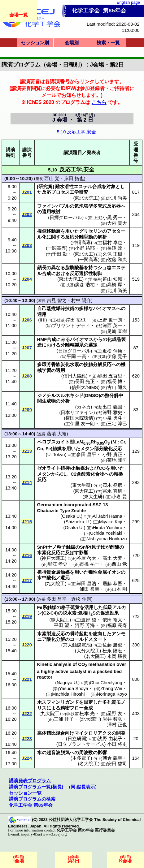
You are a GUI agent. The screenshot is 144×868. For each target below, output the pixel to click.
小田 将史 (117, 744)
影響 (84, 553)
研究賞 (45, 187)
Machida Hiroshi (68, 694)
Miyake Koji (111, 522)
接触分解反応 (98, 365)
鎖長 (42, 268)
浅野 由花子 (110, 739)
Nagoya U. (67, 683)
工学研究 (79, 192)
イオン (114, 572)
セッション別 (35, 43)
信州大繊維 (74, 376)
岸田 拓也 (74, 179)
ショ (102, 268)
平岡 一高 (76, 356)
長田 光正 (85, 382)
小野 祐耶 (85, 248)
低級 (107, 607)
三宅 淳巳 (117, 424)
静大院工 (60, 620)
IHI (43, 320)
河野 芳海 (85, 625)
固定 (88, 702)
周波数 (86, 753)
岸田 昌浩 (86, 584)
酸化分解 (56, 639)
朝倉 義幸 (112, 758)
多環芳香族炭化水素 (58, 365)
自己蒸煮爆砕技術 (56, 309)
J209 (27, 410)
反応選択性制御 (86, 274)
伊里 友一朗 (83, 424)
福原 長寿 (117, 625)
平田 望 (61, 625)
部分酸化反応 (108, 449)
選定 (93, 345)
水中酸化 (46, 578)
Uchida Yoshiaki (106, 533)
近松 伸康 (112, 351)
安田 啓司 (117, 764)
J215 (27, 522)
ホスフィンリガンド (58, 702)
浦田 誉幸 (89, 589)
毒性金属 (98, 572)
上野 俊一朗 (110, 320)
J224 (27, 758)
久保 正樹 (112, 254)
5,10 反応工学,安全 (77, 132)
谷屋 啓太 (86, 558)
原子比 (98, 547)
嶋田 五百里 (110, 376)
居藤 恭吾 (112, 584)
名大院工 (95, 656)
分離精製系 (72, 345)
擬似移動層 (49, 231)
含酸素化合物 (90, 474)
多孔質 (109, 702)
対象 (111, 187)
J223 (27, 739)
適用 (42, 314)
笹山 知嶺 (112, 279)
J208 (27, 376)
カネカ (84, 407)
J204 (27, 279)
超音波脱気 (58, 753)
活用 (89, 607)
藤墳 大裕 (57, 434)
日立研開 (77, 739)
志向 (98, 634)
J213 (27, 451)
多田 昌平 (86, 455)
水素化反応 (49, 553)
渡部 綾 (89, 620)
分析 (65, 401)
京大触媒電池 (77, 645)
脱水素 (70, 613)
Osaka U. (71, 516)
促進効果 (110, 613)
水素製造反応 (51, 634)
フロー (77, 708)
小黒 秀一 (112, 218)
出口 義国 (112, 407)
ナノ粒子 (57, 547)
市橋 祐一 (89, 564)
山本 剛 (119, 589)
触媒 (57, 449)
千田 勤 (60, 254)
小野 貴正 (112, 455)
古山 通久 (117, 387)
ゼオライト (49, 468)
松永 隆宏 (112, 651)
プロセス (60, 192)
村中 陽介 (81, 300)
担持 (65, 468)
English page (128, 2)
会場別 (72, 43)
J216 (27, 555)
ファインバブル (53, 206)
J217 (27, 581)
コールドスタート (88, 639)
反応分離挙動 (79, 237)
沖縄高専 (81, 243)
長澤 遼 (115, 248)
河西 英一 (112, 326)
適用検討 (51, 212)
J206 (27, 320)
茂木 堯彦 (112, 485)
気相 (83, 613)
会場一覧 (19, 15)
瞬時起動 (79, 634)
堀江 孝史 (58, 564)
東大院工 (84, 491)
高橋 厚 (115, 285)
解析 (102, 237)
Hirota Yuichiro (108, 528)
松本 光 (87, 714)
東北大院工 (86, 198)
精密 (65, 708)
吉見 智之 (57, 300)
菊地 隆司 (117, 460)
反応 (46, 192)
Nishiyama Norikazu (107, 539)
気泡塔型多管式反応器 (98, 206)
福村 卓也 (112, 243)
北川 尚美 (117, 198)
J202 (27, 214)
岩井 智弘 (112, 719)
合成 (97, 187)
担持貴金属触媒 (53, 572)
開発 (121, 733)
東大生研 (81, 485)
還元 (65, 578)
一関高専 (57, 248)
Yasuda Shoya (74, 689)
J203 (27, 245)
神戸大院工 (53, 558)
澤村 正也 (117, 725)
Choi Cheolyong (106, 683)
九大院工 (55, 584)
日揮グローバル (66, 218)
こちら (99, 102)
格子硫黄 (70, 607)
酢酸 (115, 547)
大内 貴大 (117, 223)
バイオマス (105, 309)
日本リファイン (77, 412)
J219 (27, 616)
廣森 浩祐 (85, 285)
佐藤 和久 (117, 260)
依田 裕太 (112, 620)
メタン (87, 449)
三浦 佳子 (64, 719)
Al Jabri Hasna (107, 516)
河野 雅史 (112, 412)
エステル (83, 187)
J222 (27, 714)
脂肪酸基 (74, 268)
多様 (84, 309)
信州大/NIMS (85, 387)
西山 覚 (52, 179)
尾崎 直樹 (117, 331)
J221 (27, 679)
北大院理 (90, 719)
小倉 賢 (119, 497)
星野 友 (115, 714)
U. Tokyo (56, 455)
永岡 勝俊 (117, 656)
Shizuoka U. (78, 522)
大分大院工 (88, 651)
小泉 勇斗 (112, 418)
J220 (27, 645)
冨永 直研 (112, 491)
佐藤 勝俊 (112, 645)
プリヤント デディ (71, 326)
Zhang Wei (111, 689)
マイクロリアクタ (93, 733)
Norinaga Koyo (112, 694)
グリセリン (91, 231)
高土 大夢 (112, 558)
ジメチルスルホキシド (60, 395)
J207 (27, 348)
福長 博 (115, 382)
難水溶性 (64, 187)
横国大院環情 (79, 418)
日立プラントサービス (81, 744)
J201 (27, 192)
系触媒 (49, 607)
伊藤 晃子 (117, 356)
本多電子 (81, 758)
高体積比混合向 (53, 733)
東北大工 (84, 254)
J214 (27, 482)
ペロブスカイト (53, 442)
